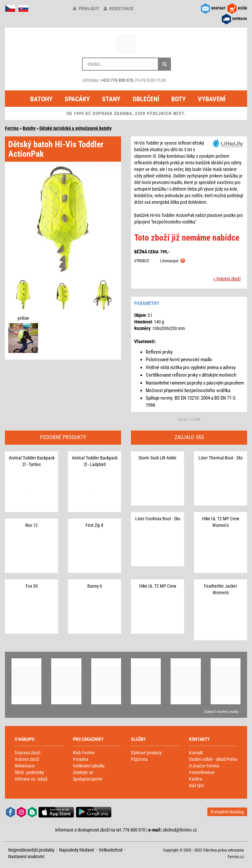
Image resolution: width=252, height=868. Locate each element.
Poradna (81, 759)
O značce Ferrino (204, 766)
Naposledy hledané (77, 850)
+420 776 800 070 (117, 80)
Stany (111, 99)
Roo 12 (31, 525)
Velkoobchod (111, 850)
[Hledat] (164, 64)
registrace (119, 9)
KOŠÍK (242, 8)
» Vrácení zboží (227, 279)
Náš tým (197, 786)
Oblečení (146, 99)
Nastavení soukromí (26, 856)
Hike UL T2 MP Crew (158, 586)
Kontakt (196, 753)
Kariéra (196, 779)
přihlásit (86, 9)
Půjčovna (139, 759)
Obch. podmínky (29, 772)
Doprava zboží (28, 753)
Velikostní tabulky (89, 766)
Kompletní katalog (227, 812)
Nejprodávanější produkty (31, 850)
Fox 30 (32, 586)
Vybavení (212, 99)
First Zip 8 (94, 525)
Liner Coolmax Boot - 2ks (158, 519)
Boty (178, 99)
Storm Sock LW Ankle (157, 458)
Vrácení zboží (27, 759)
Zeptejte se (83, 772)
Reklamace (25, 766)
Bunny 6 (95, 586)
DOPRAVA (240, 19)
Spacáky (77, 99)
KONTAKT (219, 8)
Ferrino (12, 128)
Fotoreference (202, 772)
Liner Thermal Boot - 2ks (220, 458)
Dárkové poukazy (146, 753)
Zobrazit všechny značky (221, 712)
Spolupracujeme (88, 779)
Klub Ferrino (84, 753)
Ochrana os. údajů (31, 779)
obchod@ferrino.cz (180, 830)
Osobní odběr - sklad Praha (213, 759)
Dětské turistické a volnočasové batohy (75, 128)
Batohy (41, 99)
